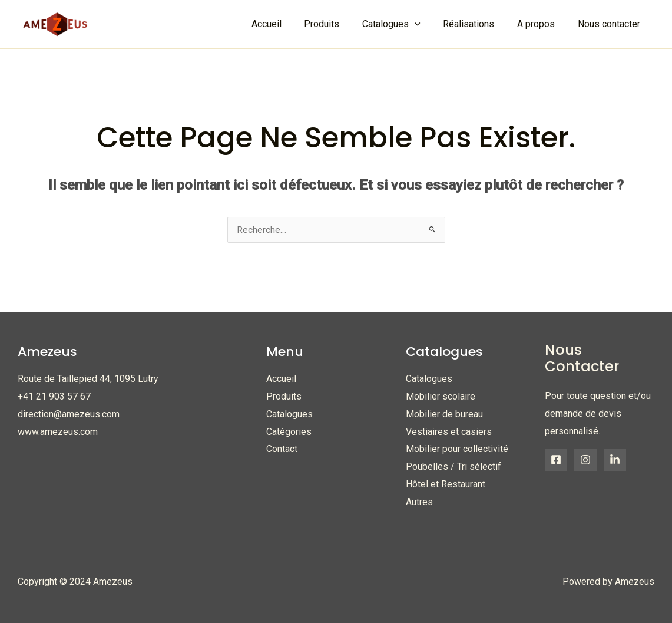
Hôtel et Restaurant (446, 484)
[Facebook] (556, 460)
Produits (339, 24)
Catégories (289, 432)
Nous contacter (611, 24)
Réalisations (479, 24)
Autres (419, 502)
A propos (542, 24)
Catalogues (289, 414)
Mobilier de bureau (444, 414)
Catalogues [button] (405, 24)
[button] (428, 24)
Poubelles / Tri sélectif (453, 467)
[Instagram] (585, 460)
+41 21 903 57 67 (54, 397)
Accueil (288, 24)
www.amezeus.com (58, 432)
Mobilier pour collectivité (457, 449)
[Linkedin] (615, 460)
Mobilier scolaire (441, 397)
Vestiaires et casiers (449, 432)
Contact (282, 449)
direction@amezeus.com (69, 414)
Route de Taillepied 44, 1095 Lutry (88, 379)
